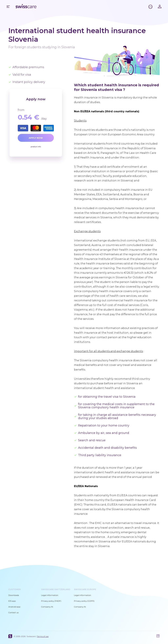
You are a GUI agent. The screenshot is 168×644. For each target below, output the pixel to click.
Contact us (13, 612)
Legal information (50, 595)
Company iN (47, 607)
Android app (14, 607)
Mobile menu (8, 7)
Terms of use (43, 636)
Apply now (36, 138)
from (21, 110)
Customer (15, 589)
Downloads (14, 595)
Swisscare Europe (85, 589)
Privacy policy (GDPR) (84, 601)
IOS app (12, 601)
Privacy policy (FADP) (51, 601)
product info (36, 147)
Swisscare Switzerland (56, 589)
